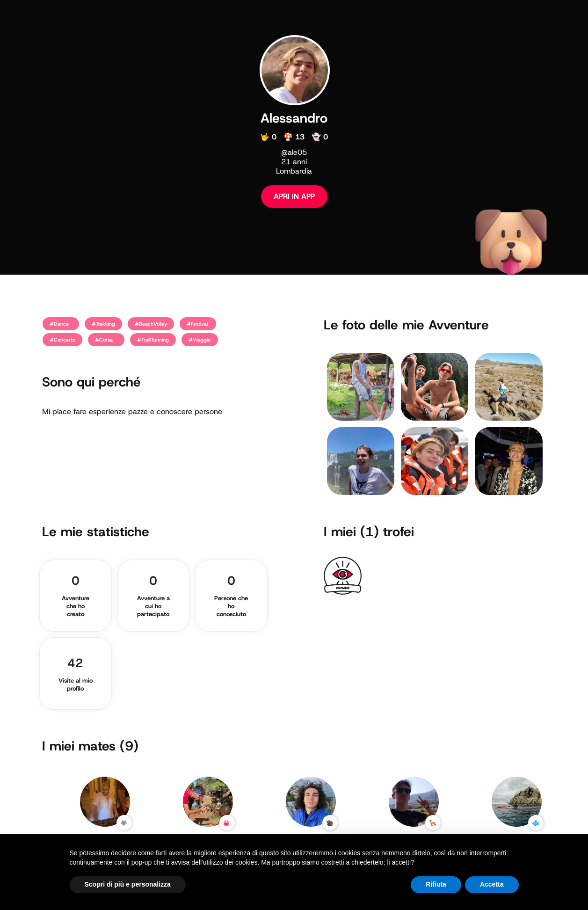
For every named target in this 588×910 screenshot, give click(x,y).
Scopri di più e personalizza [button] (128, 884)
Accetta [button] (492, 884)
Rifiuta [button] (436, 884)
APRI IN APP (294, 196)
